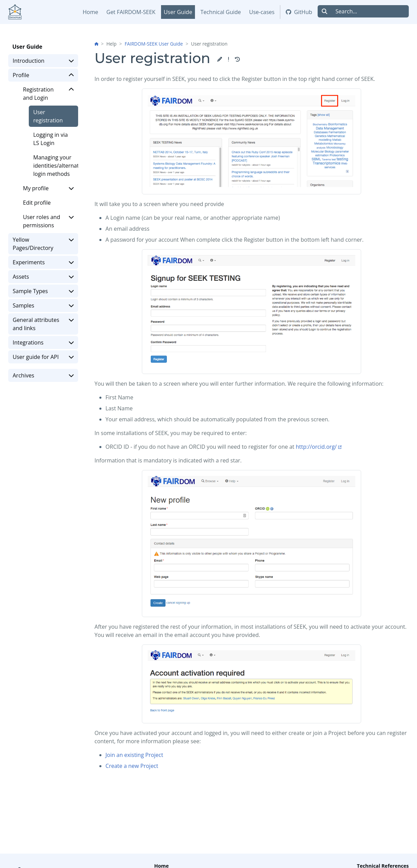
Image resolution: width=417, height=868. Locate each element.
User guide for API (43, 357)
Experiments (43, 262)
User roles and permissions (48, 221)
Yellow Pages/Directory (43, 244)
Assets (43, 277)
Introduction (43, 61)
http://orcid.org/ (316, 447)
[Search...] (370, 11)
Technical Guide (221, 12)
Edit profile (37, 203)
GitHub (299, 12)
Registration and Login (48, 93)
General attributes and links (43, 324)
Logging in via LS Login (51, 139)
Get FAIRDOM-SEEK (131, 12)
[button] (220, 59)
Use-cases (262, 12)
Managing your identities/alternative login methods (56, 166)
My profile (48, 188)
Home (90, 12)
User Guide (178, 12)
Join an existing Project (134, 755)
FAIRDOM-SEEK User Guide (154, 44)
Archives (43, 375)
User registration (48, 116)
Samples (43, 305)
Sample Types (43, 291)
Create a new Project (132, 766)
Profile (43, 75)
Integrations (43, 342)
